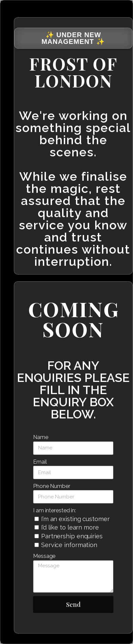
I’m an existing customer (75, 519)
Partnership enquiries (72, 536)
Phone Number (52, 486)
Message (44, 556)
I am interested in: (55, 510)
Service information (69, 545)
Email (40, 462)
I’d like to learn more (70, 527)
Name (41, 437)
